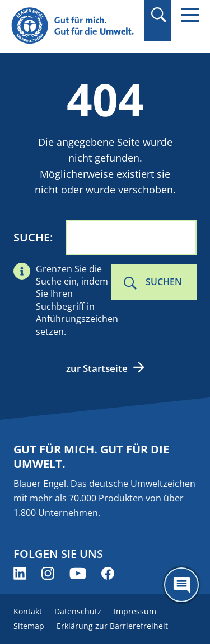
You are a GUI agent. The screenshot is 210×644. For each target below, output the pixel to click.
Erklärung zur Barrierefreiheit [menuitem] (112, 626)
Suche (32, 237)
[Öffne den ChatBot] (181, 585)
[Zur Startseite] (74, 26)
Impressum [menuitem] (135, 611)
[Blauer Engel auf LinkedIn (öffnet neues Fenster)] (20, 573)
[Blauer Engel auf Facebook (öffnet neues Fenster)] (108, 573)
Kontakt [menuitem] (28, 611)
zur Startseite (97, 368)
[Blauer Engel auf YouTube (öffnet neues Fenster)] (78, 573)
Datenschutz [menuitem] (78, 611)
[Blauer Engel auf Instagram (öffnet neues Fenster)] (48, 573)
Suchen (164, 282)
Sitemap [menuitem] (29, 626)
